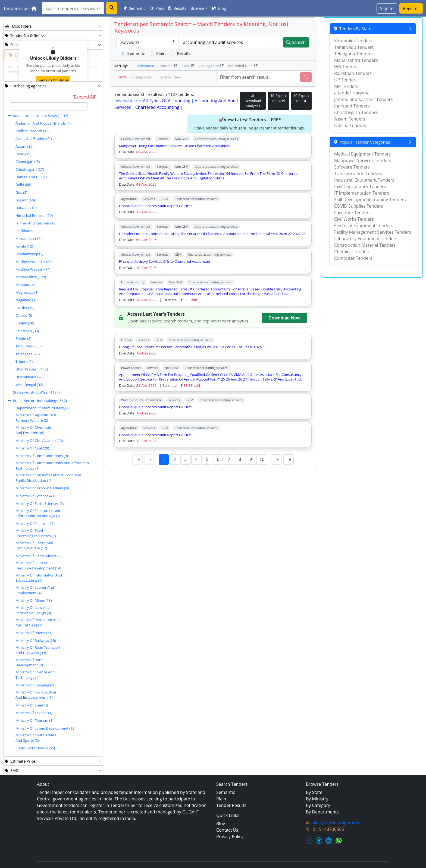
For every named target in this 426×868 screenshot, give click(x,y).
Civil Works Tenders (354, 219)
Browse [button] (198, 8)
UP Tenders (346, 80)
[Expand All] (84, 97)
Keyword (130, 42)
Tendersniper (20, 8)
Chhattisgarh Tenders (356, 112)
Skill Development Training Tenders (370, 199)
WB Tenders (346, 67)
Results (177, 8)
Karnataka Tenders (353, 41)
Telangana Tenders (353, 54)
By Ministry (317, 799)
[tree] (49, 428)
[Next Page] (276, 460)
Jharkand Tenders (352, 106)
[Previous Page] (150, 460)
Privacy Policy (230, 837)
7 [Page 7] (229, 459)
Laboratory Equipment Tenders (366, 239)
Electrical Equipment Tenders (364, 226)
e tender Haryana (352, 93)
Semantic (135, 8)
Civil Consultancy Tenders (360, 186)
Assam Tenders (350, 119)
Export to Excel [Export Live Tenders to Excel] (279, 98)
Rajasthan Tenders (353, 73)
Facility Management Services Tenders (373, 232)
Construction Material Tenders (365, 245)
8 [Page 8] (240, 459)
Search (296, 42)
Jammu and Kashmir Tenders (364, 99)
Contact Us (227, 830)
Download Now (284, 318)
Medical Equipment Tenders (362, 154)
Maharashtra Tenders (356, 60)
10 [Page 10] (262, 459)
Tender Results (231, 805)
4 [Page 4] (196, 459)
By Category (318, 805)
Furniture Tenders (352, 213)
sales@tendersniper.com (336, 823)
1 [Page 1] (164, 459)
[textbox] (49, 106)
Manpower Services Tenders (363, 160)
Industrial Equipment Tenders (364, 180)
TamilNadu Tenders (354, 47)
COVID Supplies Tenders (359, 206)
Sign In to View (53, 80)
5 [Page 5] (207, 459)
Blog (219, 8)
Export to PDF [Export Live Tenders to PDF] (301, 98)
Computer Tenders (353, 258)
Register (411, 8)
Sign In (387, 8)
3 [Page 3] (185, 459)
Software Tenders (352, 167)
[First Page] (137, 460)
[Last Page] (289, 460)
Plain (157, 8)
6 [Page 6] (218, 459)
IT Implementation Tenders (362, 193)
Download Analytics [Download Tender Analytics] (253, 101)
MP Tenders (346, 86)
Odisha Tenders (350, 125)
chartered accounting (157, 107)
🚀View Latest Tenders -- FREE (250, 124)
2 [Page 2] (175, 459)
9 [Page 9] (251, 459)
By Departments (322, 812)
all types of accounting (167, 101)
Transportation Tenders (358, 173)
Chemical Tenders (352, 252)
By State (314, 792)
